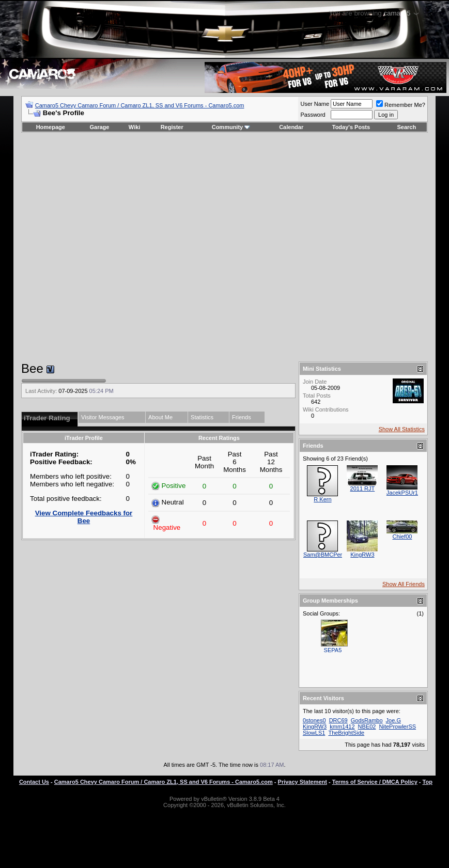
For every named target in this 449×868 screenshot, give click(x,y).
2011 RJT (363, 488)
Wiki (135, 127)
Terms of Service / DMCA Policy (375, 782)
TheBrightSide (346, 733)
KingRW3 (362, 555)
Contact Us (34, 782)
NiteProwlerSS (398, 727)
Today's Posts (351, 127)
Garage (100, 127)
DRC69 (338, 720)
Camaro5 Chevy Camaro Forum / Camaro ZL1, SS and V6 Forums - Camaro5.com (140, 105)
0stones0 (314, 720)
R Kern (322, 499)
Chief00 (402, 536)
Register (172, 127)
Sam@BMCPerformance (335, 555)
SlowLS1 (314, 733)
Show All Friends (404, 584)
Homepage (51, 127)
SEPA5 (333, 650)
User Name (315, 104)
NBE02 (367, 727)
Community (231, 127)
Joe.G (393, 720)
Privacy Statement (303, 782)
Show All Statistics (402, 429)
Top (428, 782)
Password (313, 115)
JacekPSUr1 (402, 493)
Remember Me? (401, 105)
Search (407, 127)
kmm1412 (342, 727)
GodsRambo (367, 720)
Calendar (291, 127)
